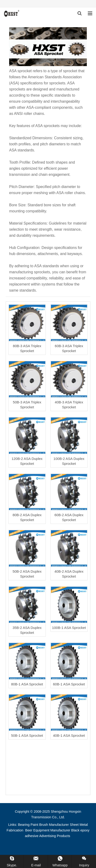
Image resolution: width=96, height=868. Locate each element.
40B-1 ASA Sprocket (69, 735)
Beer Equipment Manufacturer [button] (48, 830)
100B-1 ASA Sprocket (69, 628)
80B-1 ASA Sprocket (27, 684)
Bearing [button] (24, 825)
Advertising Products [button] (55, 836)
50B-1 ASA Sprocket (27, 735)
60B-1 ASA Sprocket (69, 684)
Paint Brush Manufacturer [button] (50, 825)
